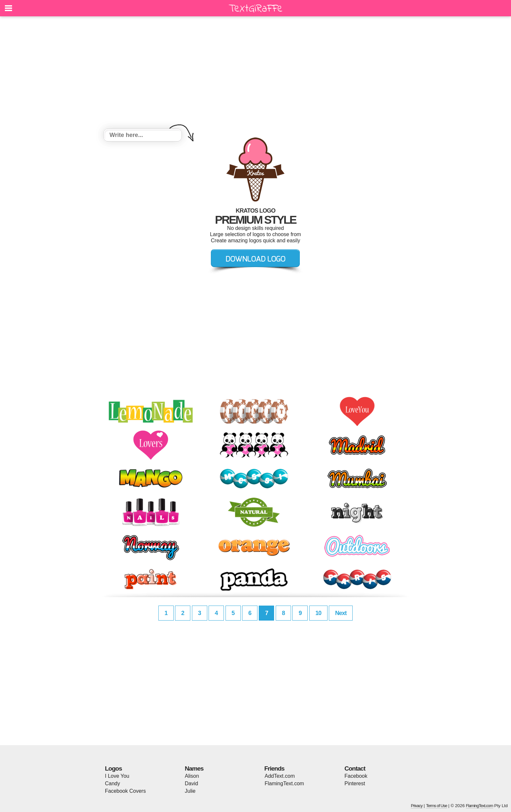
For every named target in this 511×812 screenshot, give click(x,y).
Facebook (356, 776)
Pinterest (355, 783)
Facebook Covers (125, 791)
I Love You (117, 776)
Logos (113, 768)
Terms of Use (437, 806)
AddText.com (280, 776)
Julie (190, 791)
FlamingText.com (284, 783)
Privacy (417, 806)
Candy (112, 783)
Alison (192, 776)
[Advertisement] (255, 73)
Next (341, 613)
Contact (355, 768)
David (191, 783)
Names (194, 768)
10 (318, 613)
